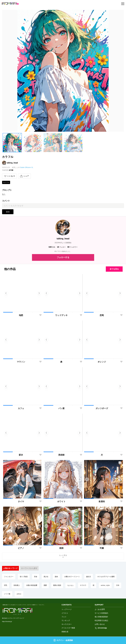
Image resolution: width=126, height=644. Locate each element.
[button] (12, 143)
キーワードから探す (29, 568)
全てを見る (114, 269)
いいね (9, 176)
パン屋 (61, 408)
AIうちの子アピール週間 (106, 577)
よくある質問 (100, 609)
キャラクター (67, 624)
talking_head (12, 163)
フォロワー (73, 247)
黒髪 (45, 585)
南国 (61, 548)
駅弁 (21, 455)
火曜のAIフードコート (72, 577)
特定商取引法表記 (101, 620)
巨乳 (6, 585)
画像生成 (65, 632)
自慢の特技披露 (32, 585)
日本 (118, 585)
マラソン (21, 362)
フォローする (63, 257)
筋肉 (56, 577)
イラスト (65, 613)
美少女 (46, 577)
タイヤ (21, 501)
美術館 (61, 455)
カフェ (21, 408)
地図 (21, 315)
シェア (24, 176)
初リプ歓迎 (24, 577)
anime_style (105, 585)
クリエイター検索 (68, 628)
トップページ (67, 609)
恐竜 (102, 315)
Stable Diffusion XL (27, 167)
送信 (8, 212)
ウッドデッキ (61, 315)
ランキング (66, 620)
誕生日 (89, 577)
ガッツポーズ (102, 408)
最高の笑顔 (57, 585)
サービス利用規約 (101, 613)
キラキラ (83, 585)
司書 (102, 548)
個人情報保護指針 (101, 617)
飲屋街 (102, 501)
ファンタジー (9, 577)
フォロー (61, 247)
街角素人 (17, 585)
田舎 (36, 577)
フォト (64, 617)
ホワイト (61, 501)
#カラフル (6, 182)
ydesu (19, 594)
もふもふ (70, 585)
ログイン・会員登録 (63, 640)
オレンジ (102, 362)
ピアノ (21, 548)
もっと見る (63, 556)
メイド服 (7, 594)
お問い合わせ (100, 624)
